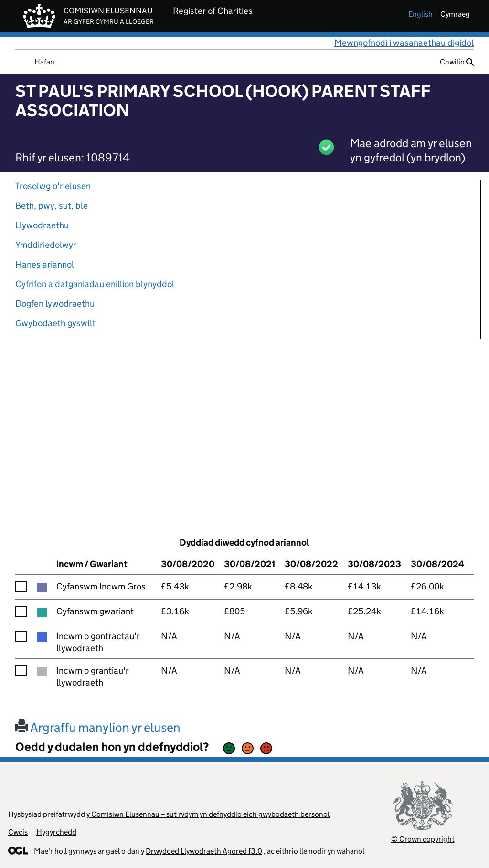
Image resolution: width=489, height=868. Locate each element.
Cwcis (18, 832)
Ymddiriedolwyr (46, 245)
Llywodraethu (42, 225)
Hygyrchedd (56, 832)
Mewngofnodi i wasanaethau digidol (404, 43)
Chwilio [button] (457, 62)
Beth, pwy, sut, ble (52, 206)
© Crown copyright (423, 839)
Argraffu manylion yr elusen (98, 727)
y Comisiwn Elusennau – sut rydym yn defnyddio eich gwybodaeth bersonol (208, 814)
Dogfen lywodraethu (55, 304)
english (420, 14)
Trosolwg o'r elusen (53, 186)
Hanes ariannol (45, 264)
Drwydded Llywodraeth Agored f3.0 (204, 851)
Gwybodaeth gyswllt (55, 323)
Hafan (44, 62)
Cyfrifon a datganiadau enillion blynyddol (95, 284)
